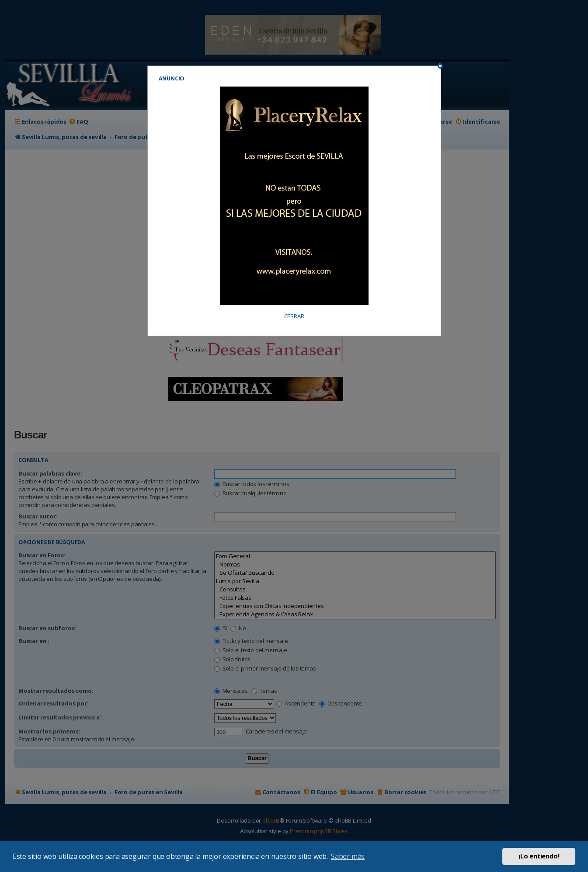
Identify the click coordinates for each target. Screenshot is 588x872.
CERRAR (294, 316)
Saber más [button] (348, 856)
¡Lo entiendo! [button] (539, 856)
